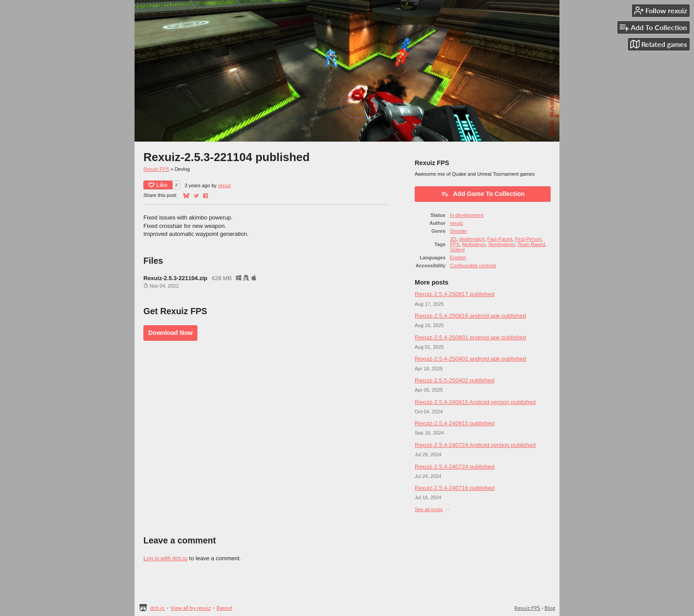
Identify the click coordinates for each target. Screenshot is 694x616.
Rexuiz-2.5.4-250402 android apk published (470, 359)
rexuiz (224, 185)
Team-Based (531, 244)
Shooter (459, 231)
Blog (550, 608)
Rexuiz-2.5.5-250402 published (455, 380)
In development (467, 215)
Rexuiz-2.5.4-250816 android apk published (470, 316)
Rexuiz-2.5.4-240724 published (455, 467)
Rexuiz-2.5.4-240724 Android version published (475, 445)
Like (158, 185)
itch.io (157, 608)
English (458, 258)
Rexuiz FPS (156, 169)
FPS (455, 244)
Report (224, 608)
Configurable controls (473, 266)
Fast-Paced (500, 239)
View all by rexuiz (191, 608)
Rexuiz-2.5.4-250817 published (455, 294)
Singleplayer (501, 244)
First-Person (528, 239)
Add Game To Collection (483, 194)
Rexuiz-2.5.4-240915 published (455, 423)
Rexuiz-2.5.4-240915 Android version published (475, 402)
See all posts (429, 509)
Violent (458, 250)
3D (453, 239)
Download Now (170, 333)
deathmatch (472, 239)
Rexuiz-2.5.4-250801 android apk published (470, 337)
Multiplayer (474, 244)
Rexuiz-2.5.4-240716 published (455, 488)
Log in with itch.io (166, 558)
